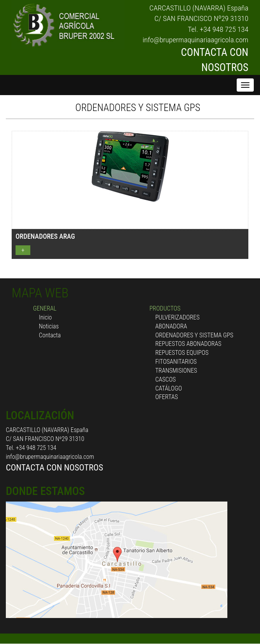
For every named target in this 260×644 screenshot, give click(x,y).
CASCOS (166, 379)
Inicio (45, 317)
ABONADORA (171, 326)
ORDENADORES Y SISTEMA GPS (138, 108)
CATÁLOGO (169, 388)
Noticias (49, 326)
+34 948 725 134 (224, 29)
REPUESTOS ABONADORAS (188, 344)
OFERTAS (167, 397)
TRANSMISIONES (176, 371)
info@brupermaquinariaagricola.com (195, 40)
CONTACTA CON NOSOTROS (54, 467)
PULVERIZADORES (178, 317)
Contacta (50, 335)
